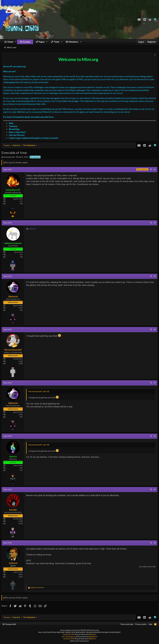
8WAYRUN (92, 634)
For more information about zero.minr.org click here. (29, 120)
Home (10, 43)
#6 (154, 440)
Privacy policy (141, 624)
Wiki (12, 127)
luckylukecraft (10, 160)
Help (150, 624)
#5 (154, 386)
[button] (15, 43)
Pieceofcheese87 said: (38, 395)
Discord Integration (69, 637)
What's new (12, 50)
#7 (154, 493)
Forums (27, 43)
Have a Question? (18, 136)
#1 (154, 173)
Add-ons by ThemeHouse (80, 641)
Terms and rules (127, 624)
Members (74, 43)
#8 (154, 546)
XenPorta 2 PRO (69, 639)
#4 (154, 333)
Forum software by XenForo (80, 630)
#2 (154, 226)
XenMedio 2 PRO (69, 634)
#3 (154, 280)
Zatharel (33, 232)
